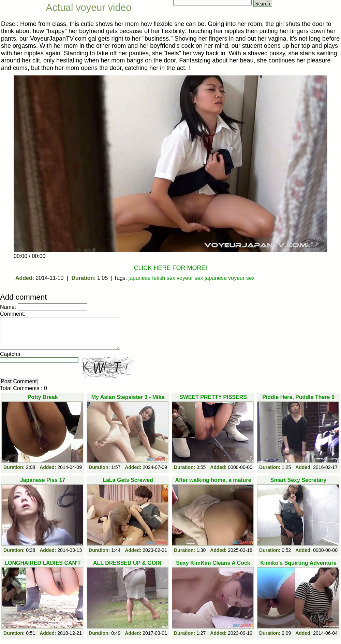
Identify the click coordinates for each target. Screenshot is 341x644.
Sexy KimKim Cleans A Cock (213, 563)
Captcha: (11, 354)
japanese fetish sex (152, 278)
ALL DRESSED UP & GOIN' (128, 563)
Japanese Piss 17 (43, 480)
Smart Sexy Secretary (299, 480)
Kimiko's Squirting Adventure (298, 563)
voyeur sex (190, 278)
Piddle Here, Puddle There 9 (298, 397)
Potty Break (43, 397)
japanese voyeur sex (230, 278)
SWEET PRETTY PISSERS (213, 397)
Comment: (13, 314)
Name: (8, 307)
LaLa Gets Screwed (128, 480)
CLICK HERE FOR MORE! (170, 268)
